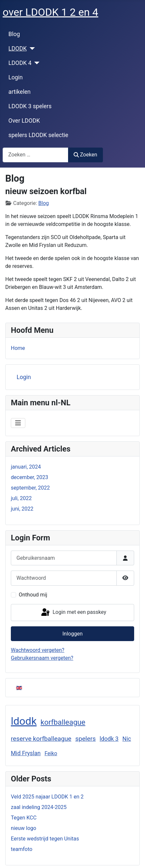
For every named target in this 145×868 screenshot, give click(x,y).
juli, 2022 (21, 498)
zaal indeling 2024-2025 (39, 807)
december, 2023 (29, 477)
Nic (127, 739)
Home (18, 348)
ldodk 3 (109, 739)
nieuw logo (24, 828)
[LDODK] (31, 49)
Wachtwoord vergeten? (38, 650)
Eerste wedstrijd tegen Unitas (45, 839)
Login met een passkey (73, 613)
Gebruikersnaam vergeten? (42, 658)
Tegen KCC (24, 818)
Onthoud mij (33, 595)
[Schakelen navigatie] (18, 423)
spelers (85, 739)
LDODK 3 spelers (30, 106)
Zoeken (85, 155)
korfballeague (63, 722)
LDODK (18, 49)
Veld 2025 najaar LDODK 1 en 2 (47, 797)
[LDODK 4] (36, 63)
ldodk (24, 721)
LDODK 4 (20, 63)
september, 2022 (30, 488)
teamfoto (22, 849)
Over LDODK (24, 121)
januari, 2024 (26, 467)
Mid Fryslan (26, 753)
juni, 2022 (22, 509)
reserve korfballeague (41, 739)
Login (16, 77)
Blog (14, 34)
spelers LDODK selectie (38, 135)
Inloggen (73, 634)
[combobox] (36, 155)
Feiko (51, 753)
